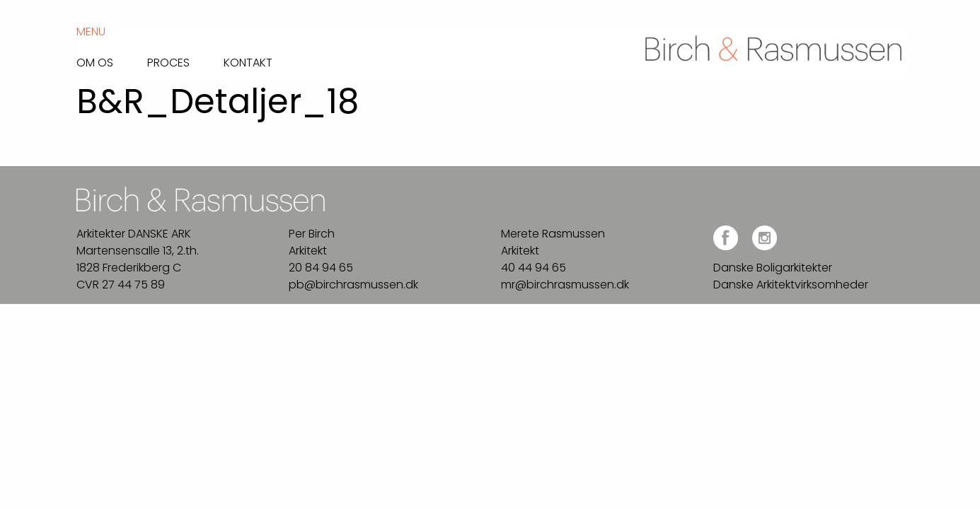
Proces (168, 62)
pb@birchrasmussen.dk (353, 285)
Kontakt (248, 62)
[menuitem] (112, 59)
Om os (95, 62)
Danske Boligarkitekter (773, 268)
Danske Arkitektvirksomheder (791, 285)
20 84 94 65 (321, 268)
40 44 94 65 (534, 268)
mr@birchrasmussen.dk (565, 285)
